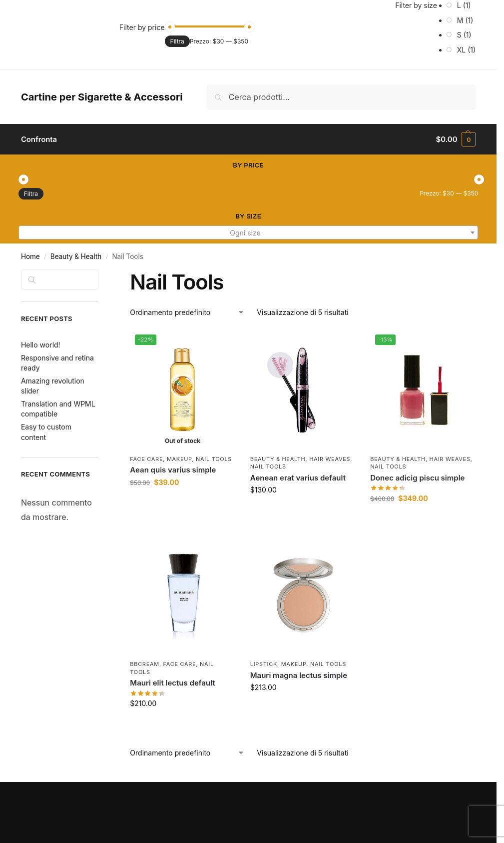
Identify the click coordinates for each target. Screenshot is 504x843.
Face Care (146, 459)
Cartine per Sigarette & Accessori (102, 97)
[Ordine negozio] (187, 312)
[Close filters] (101, 275)
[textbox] (249, 233)
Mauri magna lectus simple (299, 675)
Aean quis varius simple (173, 470)
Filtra (177, 41)
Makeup (180, 459)
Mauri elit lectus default (172, 683)
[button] (456, 139)
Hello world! (41, 345)
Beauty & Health (76, 256)
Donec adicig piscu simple (417, 478)
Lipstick (264, 664)
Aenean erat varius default (298, 478)
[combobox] (249, 232)
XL (461, 50)
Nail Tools (214, 459)
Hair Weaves (330, 459)
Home (30, 256)
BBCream (145, 664)
